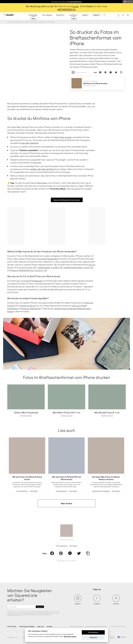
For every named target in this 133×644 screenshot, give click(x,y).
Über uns (41, 626)
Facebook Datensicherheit (118, 626)
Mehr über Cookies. (70, 636)
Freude (75, 6)
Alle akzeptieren (93, 632)
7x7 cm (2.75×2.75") (27, 267)
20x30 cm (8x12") (28, 305)
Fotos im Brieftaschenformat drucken (67, 200)
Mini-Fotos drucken (63, 137)
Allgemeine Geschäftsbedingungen (97, 626)
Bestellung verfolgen (27, 626)
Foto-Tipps (34, 491)
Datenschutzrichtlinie (77, 626)
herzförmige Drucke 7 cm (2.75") (79, 267)
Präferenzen (93, 638)
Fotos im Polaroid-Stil (31, 308)
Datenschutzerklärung (14, 615)
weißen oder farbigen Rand (42, 169)
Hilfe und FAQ (12, 626)
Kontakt (50, 626)
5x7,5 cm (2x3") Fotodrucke (45, 259)
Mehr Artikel (66, 503)
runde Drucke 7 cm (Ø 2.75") (50, 267)
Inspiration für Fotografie (101, 491)
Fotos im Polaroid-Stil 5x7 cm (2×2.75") (29, 270)
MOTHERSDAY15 (67, 9)
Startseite (10, 22)
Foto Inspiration (22, 491)
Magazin (17, 22)
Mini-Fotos (42, 183)
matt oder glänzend (29, 143)
